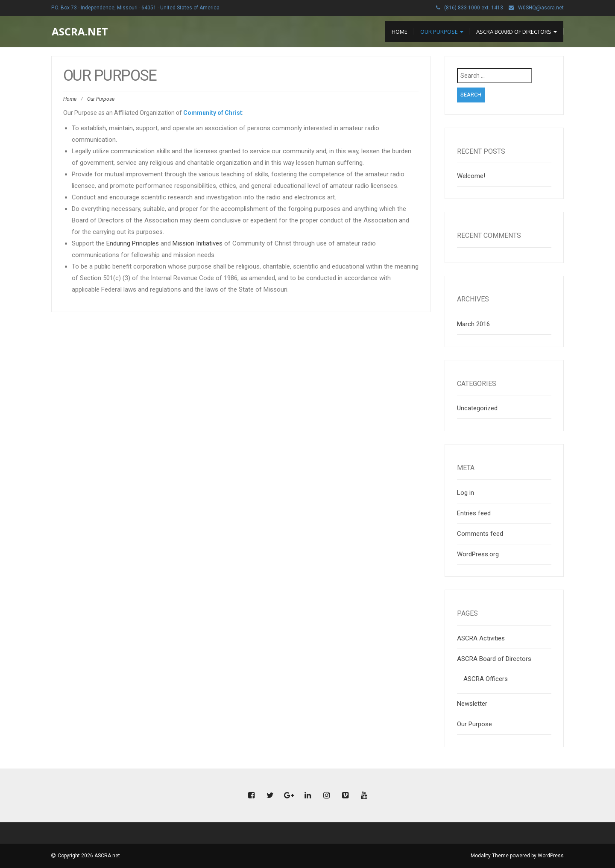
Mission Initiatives (198, 243)
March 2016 (473, 324)
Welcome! (471, 176)
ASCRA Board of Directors (517, 32)
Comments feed (480, 534)
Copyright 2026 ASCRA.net (89, 856)
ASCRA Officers (486, 679)
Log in (466, 493)
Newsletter (472, 704)
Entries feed (474, 513)
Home (400, 32)
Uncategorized (477, 408)
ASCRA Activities (481, 638)
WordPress (551, 856)
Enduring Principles (133, 243)
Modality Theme (490, 856)
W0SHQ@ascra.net (541, 8)
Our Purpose (442, 32)
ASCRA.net (80, 31)
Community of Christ (213, 113)
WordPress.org (478, 554)
